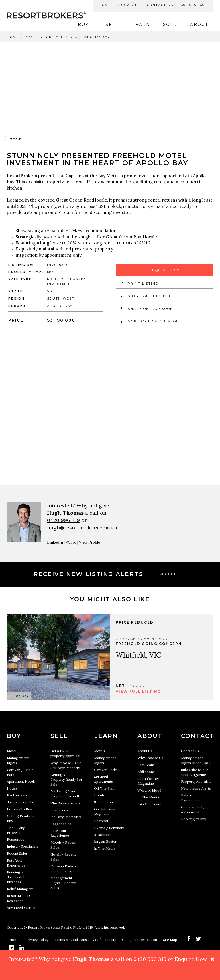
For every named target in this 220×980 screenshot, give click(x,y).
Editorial (101, 821)
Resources (16, 839)
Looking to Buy (19, 809)
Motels (100, 751)
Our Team (146, 765)
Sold (170, 25)
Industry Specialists (22, 846)
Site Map (170, 940)
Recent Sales (17, 853)
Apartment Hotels (21, 781)
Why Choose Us (150, 758)
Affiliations (146, 772)
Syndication (103, 802)
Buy (83, 25)
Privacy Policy (37, 940)
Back (16, 139)
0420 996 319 (63, 520)
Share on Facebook (147, 309)
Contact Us (160, 5)
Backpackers (17, 795)
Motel (12, 751)
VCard (71, 542)
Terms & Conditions (71, 940)
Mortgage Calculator (150, 321)
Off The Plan (104, 788)
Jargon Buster (105, 841)
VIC (74, 37)
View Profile (90, 542)
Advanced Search (21, 908)
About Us (145, 751)
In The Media (105, 848)
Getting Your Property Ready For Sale (66, 779)
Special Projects (20, 802)
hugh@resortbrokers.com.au (82, 528)
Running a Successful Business (16, 877)
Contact (198, 736)
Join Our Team (149, 804)
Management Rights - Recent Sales (63, 883)
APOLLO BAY (97, 37)
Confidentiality (105, 940)
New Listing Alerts (196, 788)
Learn (141, 25)
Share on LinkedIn (146, 296)
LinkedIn (55, 542)
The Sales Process (66, 803)
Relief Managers (20, 889)
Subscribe (129, 5)
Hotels (12, 788)
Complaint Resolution (140, 940)
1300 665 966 (192, 5)
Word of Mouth (150, 790)
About (199, 25)
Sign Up (168, 574)
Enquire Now (165, 270)
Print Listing (140, 284)
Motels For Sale (45, 37)
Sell (112, 25)
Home (105, 5)
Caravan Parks (106, 770)
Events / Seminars (109, 828)
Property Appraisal (196, 781)
